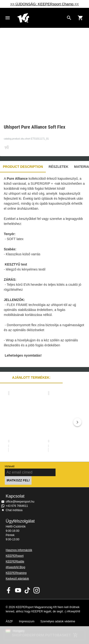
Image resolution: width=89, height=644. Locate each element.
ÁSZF (9, 621)
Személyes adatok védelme (58, 621)
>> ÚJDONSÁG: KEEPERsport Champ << (44, 4)
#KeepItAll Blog (15, 567)
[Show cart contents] (80, 18)
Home (41, 18)
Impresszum (27, 621)
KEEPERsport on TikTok (27, 590)
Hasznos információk (19, 550)
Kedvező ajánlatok (17, 579)
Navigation (8, 18)
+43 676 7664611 (17, 506)
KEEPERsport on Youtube (18, 590)
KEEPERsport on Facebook (9, 590)
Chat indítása (14, 510)
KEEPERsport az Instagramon (37, 590)
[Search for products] (69, 18)
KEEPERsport (15, 556)
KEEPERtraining (16, 573)
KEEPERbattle (15, 562)
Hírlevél (10, 466)
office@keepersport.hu (20, 502)
